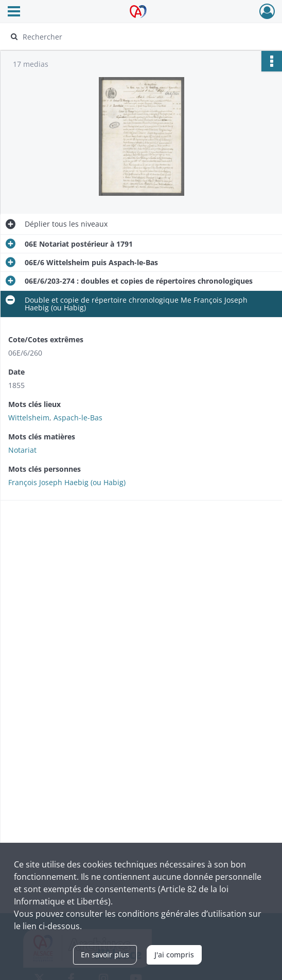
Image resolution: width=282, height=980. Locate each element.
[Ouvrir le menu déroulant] (14, 12)
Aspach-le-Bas (78, 418)
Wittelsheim (29, 418)
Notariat (22, 450)
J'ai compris (174, 955)
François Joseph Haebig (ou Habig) (67, 482)
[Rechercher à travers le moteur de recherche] (133, 36)
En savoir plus (105, 955)
